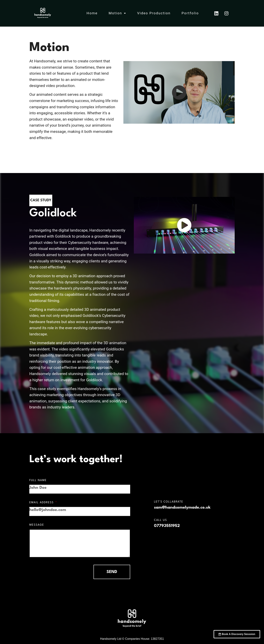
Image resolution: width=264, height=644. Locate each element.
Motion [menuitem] (117, 13)
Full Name (38, 480)
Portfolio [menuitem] (190, 13)
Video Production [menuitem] (154, 13)
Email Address (42, 503)
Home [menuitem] (92, 13)
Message (37, 525)
